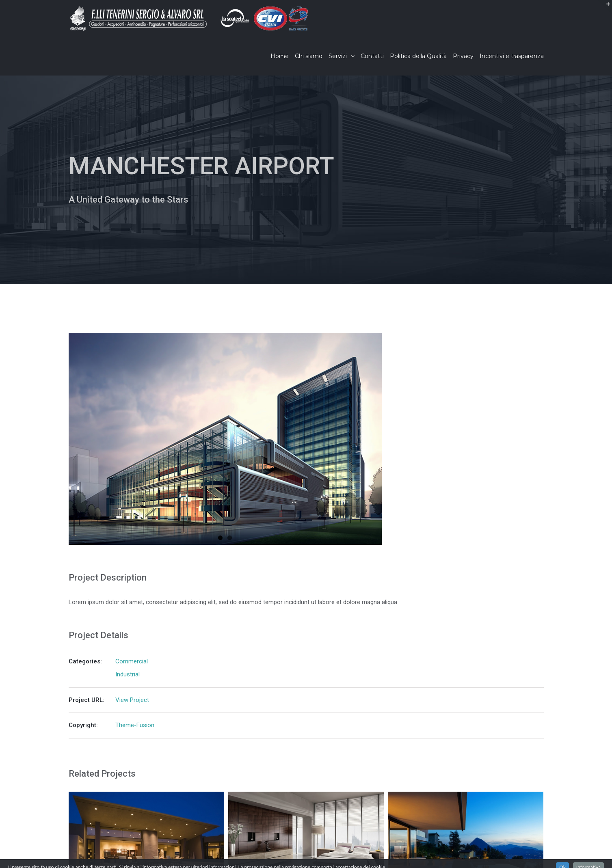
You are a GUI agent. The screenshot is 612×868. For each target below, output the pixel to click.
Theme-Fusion (135, 725)
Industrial (128, 674)
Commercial (132, 661)
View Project (132, 700)
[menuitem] (283, 56)
